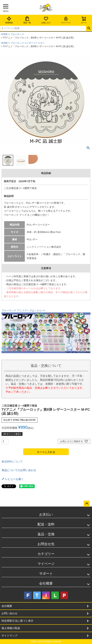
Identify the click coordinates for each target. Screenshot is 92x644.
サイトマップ (9, 635)
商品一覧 (27, 20)
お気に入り (46, 20)
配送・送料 (46, 524)
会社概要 (46, 583)
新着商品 (9, 20)
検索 (89, 28)
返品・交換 (46, 534)
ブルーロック (17, 34)
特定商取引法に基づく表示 (17, 621)
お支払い (46, 514)
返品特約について (12, 461)
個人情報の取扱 (11, 628)
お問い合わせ (9, 613)
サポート (46, 574)
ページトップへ (87, 504)
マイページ (66, 20)
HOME (4, 34)
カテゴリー (46, 554)
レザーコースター (36, 43)
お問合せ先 (46, 544)
